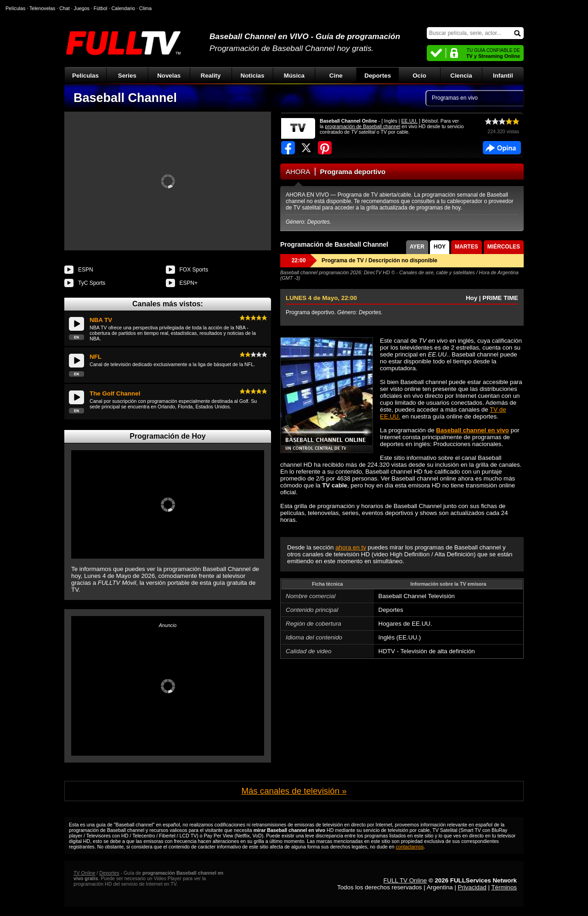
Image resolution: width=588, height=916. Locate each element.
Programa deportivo (353, 172)
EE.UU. (409, 121)
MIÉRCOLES (504, 247)
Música (294, 76)
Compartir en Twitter (306, 148)
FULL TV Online (405, 880)
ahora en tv (351, 547)
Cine (336, 76)
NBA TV (101, 320)
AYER (417, 247)
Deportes (378, 76)
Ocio (419, 76)
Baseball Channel (125, 98)
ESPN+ (189, 283)
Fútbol (101, 8)
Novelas (169, 76)
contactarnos (410, 847)
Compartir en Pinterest (325, 148)
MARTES (466, 247)
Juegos (82, 8)
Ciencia (461, 76)
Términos (504, 887)
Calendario (123, 8)
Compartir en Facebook (288, 148)
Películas (85, 76)
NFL (96, 357)
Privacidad (472, 887)
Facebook (502, 148)
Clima (145, 8)
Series (127, 76)
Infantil (503, 76)
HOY (440, 247)
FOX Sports (194, 270)
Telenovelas (42, 8)
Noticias (253, 76)
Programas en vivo (455, 98)
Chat (65, 8)
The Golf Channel (115, 393)
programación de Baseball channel (362, 126)
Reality (211, 76)
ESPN (86, 270)
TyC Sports (92, 283)
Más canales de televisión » (294, 791)
